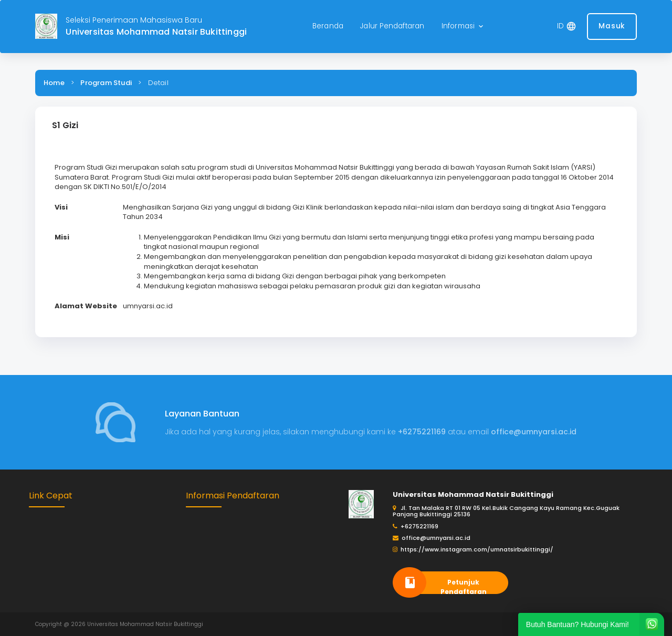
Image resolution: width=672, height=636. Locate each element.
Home (54, 83)
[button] (464, 27)
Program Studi (106, 83)
